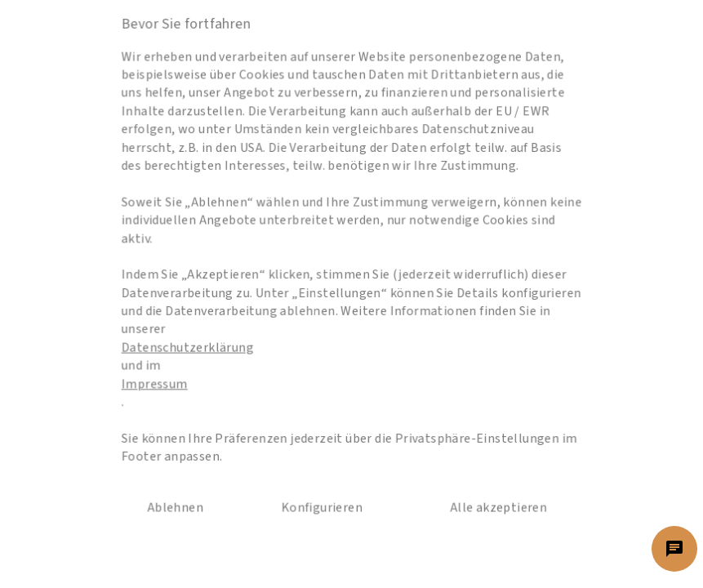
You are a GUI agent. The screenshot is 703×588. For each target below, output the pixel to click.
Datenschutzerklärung (209, 341)
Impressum (180, 372)
